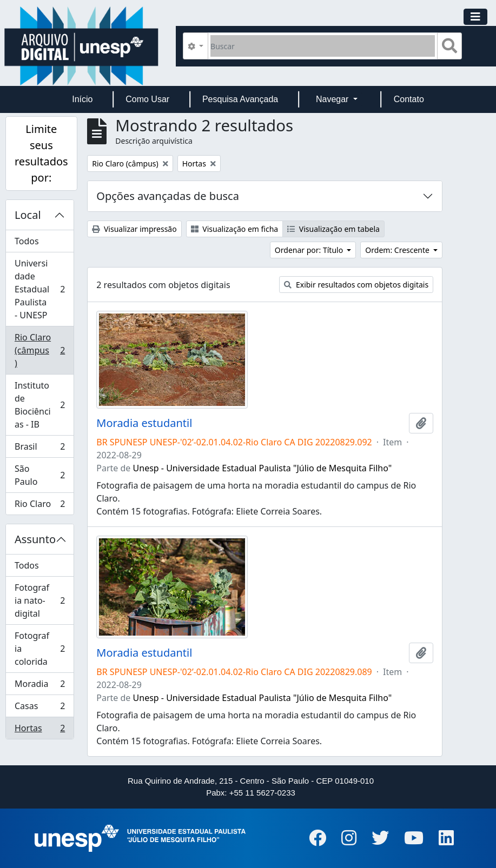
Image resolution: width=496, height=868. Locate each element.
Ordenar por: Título (310, 250)
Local (28, 215)
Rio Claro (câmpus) (41, 350)
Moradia (41, 686)
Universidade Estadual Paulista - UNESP (41, 289)
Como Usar (147, 99)
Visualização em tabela (333, 229)
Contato (409, 99)
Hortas (41, 730)
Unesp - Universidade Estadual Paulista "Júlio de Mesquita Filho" (263, 468)
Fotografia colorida (41, 649)
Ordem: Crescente (398, 250)
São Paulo (41, 475)
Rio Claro (41, 506)
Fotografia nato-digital (41, 600)
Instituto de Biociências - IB (41, 405)
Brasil (41, 449)
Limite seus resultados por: (41, 153)
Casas (41, 708)
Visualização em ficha (235, 229)
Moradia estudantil (144, 423)
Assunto (35, 539)
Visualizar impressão (134, 229)
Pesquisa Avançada (240, 99)
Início (82, 99)
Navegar (333, 99)
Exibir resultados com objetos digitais (356, 285)
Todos (27, 241)
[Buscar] (323, 46)
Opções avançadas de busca (168, 196)
